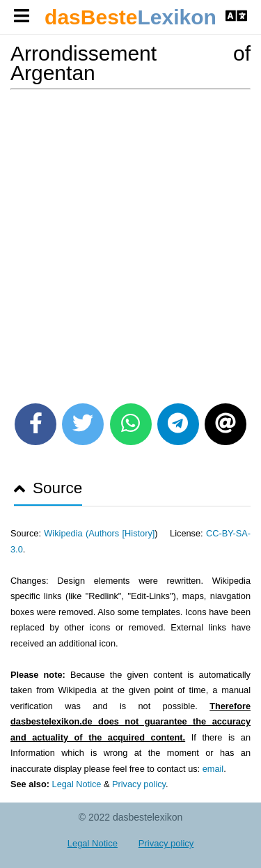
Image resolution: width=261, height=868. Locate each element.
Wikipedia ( (66, 533)
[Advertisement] (130, 241)
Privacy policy (139, 784)
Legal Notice (77, 784)
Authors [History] (121, 533)
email (213, 769)
